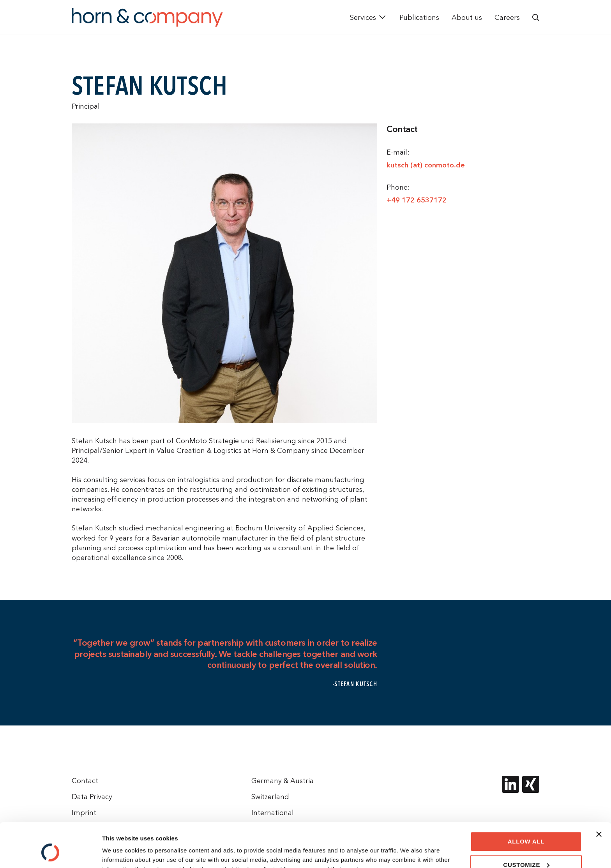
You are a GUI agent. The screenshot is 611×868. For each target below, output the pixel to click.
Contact (85, 781)
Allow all (526, 804)
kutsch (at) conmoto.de (426, 165)
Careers (507, 17)
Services (363, 17)
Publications (419, 17)
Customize (526, 827)
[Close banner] (599, 796)
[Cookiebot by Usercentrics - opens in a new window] (50, 853)
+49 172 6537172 (417, 200)
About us (467, 17)
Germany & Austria (283, 781)
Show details (120, 853)
